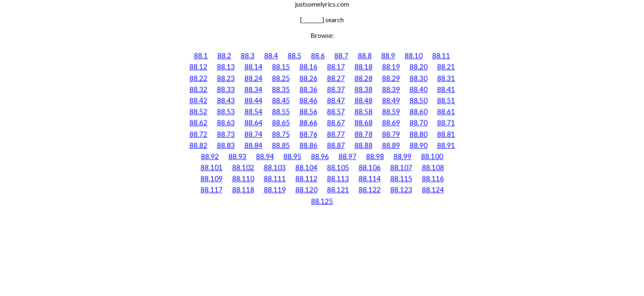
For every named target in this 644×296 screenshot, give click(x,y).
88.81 (446, 134)
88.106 (370, 168)
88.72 (198, 134)
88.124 (433, 190)
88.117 (212, 190)
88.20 (419, 67)
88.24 (253, 78)
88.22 (198, 78)
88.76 (308, 134)
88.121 (338, 190)
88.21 (446, 67)
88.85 (281, 145)
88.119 (275, 190)
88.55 (281, 112)
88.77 (336, 134)
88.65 (281, 123)
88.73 (226, 134)
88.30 (419, 78)
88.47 (336, 101)
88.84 (253, 145)
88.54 (253, 112)
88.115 (401, 179)
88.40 (419, 89)
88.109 (212, 179)
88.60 (419, 112)
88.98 (375, 156)
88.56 (308, 112)
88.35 (281, 89)
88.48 (363, 101)
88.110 (243, 179)
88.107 (401, 168)
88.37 (336, 89)
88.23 (226, 78)
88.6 (318, 56)
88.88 (363, 145)
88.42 (198, 101)
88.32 (198, 89)
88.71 (446, 123)
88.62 (198, 123)
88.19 (391, 67)
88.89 (391, 145)
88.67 (336, 123)
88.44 (253, 101)
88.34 (253, 89)
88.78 (363, 134)
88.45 (281, 101)
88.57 (336, 112)
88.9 (388, 56)
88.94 (265, 156)
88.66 (308, 123)
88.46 (308, 101)
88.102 (243, 168)
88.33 (226, 89)
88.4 (271, 56)
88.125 (322, 201)
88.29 (391, 78)
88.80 (419, 134)
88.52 (198, 112)
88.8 (365, 56)
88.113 (338, 179)
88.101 (212, 168)
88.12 (198, 67)
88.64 (253, 123)
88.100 (432, 156)
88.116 (433, 179)
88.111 (275, 179)
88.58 (363, 112)
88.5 (294, 56)
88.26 (308, 78)
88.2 (224, 56)
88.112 (306, 179)
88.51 (446, 101)
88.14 (253, 67)
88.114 (370, 179)
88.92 (210, 156)
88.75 (281, 134)
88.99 (402, 156)
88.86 (308, 145)
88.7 (341, 56)
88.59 (391, 112)
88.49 (391, 101)
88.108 (433, 168)
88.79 (391, 134)
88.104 (306, 168)
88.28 (363, 78)
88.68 (363, 123)
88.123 (401, 190)
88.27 (336, 78)
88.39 (391, 89)
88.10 (414, 56)
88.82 (198, 145)
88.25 (281, 78)
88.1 (201, 56)
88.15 (281, 67)
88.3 (248, 56)
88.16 (308, 67)
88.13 (226, 67)
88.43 (226, 101)
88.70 (419, 123)
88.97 (347, 156)
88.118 (243, 190)
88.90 (419, 145)
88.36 (308, 89)
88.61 (446, 112)
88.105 (338, 168)
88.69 (391, 123)
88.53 (226, 112)
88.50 (419, 101)
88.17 (336, 67)
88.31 (446, 78)
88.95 (292, 156)
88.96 (320, 156)
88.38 (363, 89)
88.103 (275, 168)
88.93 (237, 156)
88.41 (446, 89)
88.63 (226, 123)
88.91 (446, 145)
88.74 (253, 134)
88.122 (370, 190)
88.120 (306, 190)
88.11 (441, 56)
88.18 (363, 67)
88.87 (336, 145)
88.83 (226, 145)
